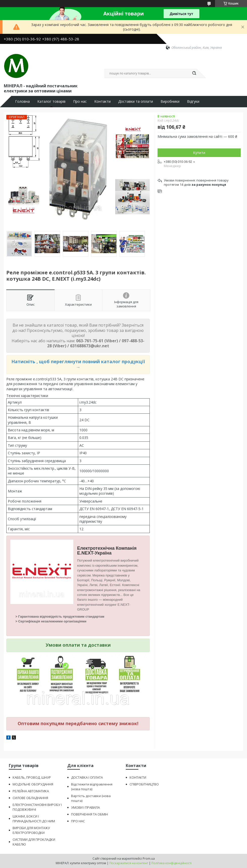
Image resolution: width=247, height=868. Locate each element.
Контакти (102, 101)
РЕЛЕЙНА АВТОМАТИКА (31, 791)
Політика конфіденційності (172, 863)
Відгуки (193, 101)
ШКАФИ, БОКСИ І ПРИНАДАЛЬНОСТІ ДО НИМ (34, 819)
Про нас (80, 101)
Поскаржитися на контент (129, 863)
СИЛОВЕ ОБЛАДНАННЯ (30, 798)
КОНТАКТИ (138, 777)
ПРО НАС (78, 821)
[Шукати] (194, 73)
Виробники (170, 101)
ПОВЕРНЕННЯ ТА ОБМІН (89, 814)
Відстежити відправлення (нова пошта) (92, 787)
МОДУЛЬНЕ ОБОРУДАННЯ (33, 784)
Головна (22, 101)
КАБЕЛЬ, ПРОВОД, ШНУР (32, 777)
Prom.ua (149, 859)
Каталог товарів (51, 101)
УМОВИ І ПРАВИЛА (85, 807)
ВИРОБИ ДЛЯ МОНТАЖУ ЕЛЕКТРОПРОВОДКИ (31, 830)
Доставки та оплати (136, 101)
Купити (199, 153)
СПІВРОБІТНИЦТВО (144, 784)
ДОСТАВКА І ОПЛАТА (87, 777)
